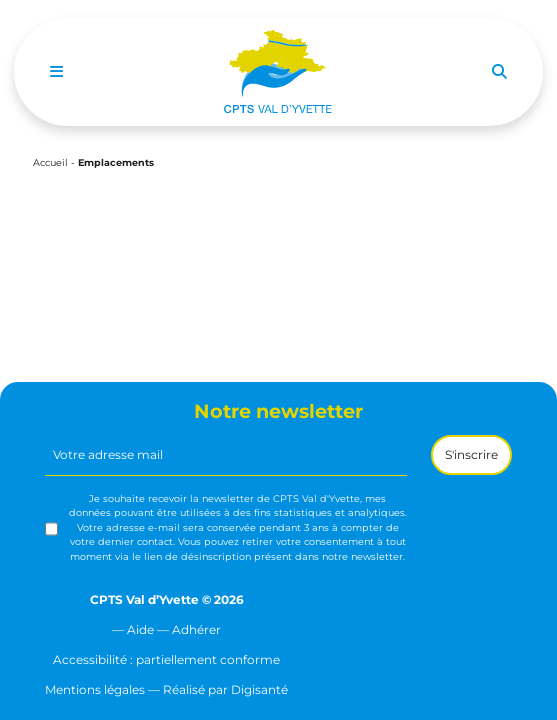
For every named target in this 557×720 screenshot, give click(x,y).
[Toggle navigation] (56, 72)
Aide (140, 629)
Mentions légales (95, 689)
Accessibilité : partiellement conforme (166, 659)
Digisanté (259, 689)
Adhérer (196, 629)
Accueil (50, 162)
